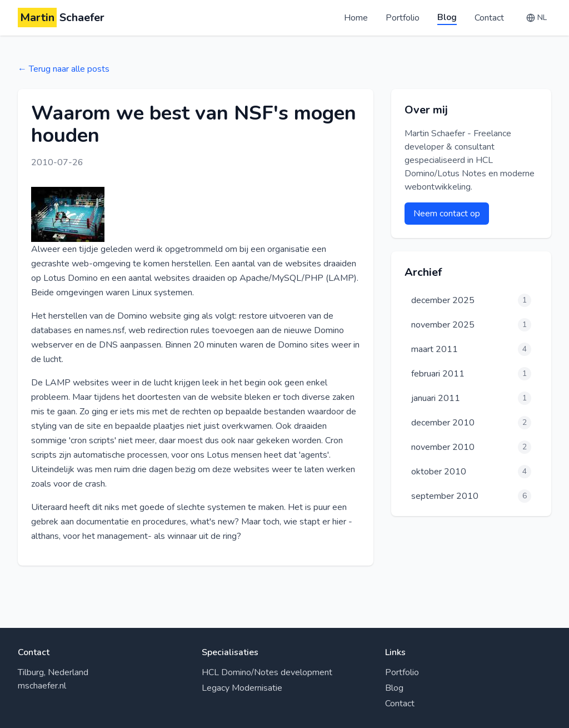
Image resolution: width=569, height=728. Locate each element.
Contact (489, 18)
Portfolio (403, 18)
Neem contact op (447, 214)
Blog (447, 17)
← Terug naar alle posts (64, 69)
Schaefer (61, 18)
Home (356, 18)
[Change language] (536, 18)
